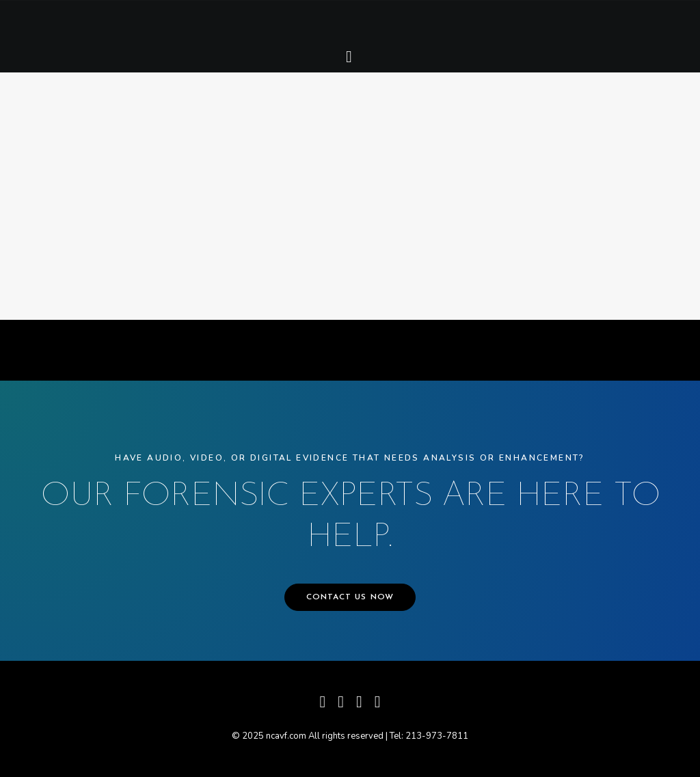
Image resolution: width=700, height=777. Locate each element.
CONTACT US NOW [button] (350, 597)
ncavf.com (286, 736)
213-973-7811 (437, 736)
